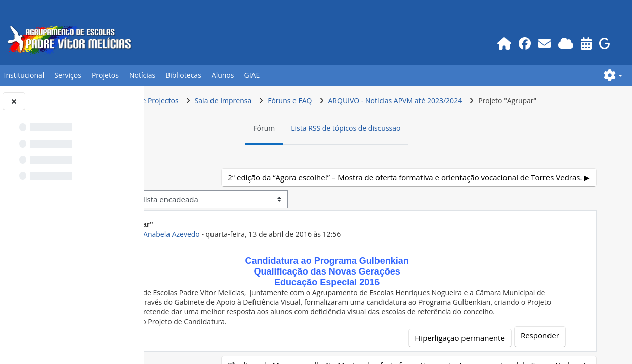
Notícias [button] (142, 75)
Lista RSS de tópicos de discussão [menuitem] (402, 147)
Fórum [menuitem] (320, 147)
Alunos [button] (223, 75)
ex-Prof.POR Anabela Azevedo (262, 272)
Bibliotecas (183, 75)
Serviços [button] (68, 75)
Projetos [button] (105, 75)
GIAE (252, 75)
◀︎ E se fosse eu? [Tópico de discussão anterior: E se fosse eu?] (203, 197)
